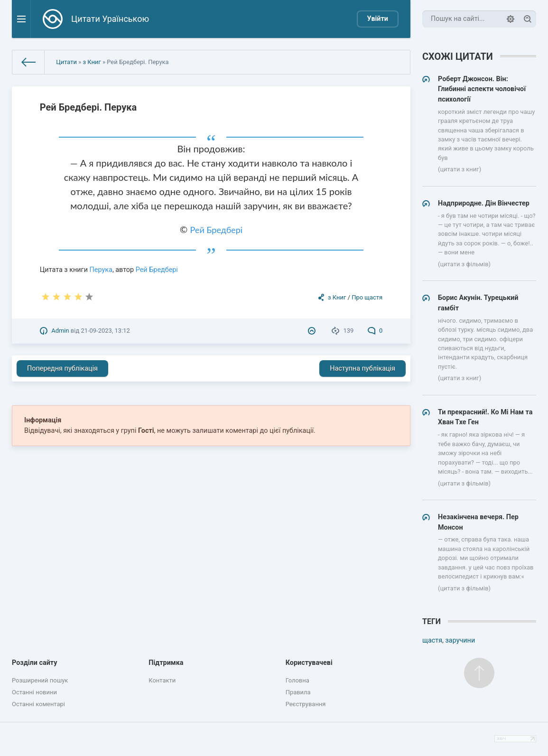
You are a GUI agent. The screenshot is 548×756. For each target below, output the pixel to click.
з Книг (92, 62)
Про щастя (367, 297)
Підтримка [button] (166, 663)
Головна (297, 680)
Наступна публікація (362, 369)
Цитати (66, 62)
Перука (101, 270)
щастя (432, 640)
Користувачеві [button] (309, 663)
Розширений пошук (40, 680)
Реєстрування (306, 704)
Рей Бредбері (217, 230)
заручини (460, 640)
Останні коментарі (38, 704)
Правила (298, 692)
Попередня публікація (62, 369)
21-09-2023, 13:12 (105, 331)
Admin (60, 331)
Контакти (162, 680)
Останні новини (34, 692)
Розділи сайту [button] (35, 663)
